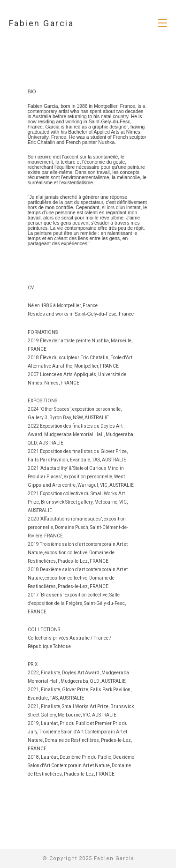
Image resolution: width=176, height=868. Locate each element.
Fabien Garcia (42, 23)
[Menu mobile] (162, 23)
